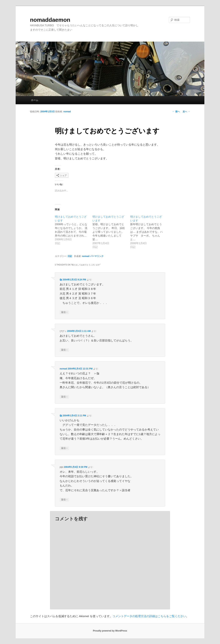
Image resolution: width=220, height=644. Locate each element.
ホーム (35, 100)
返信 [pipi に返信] (64, 500)
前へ (176, 112)
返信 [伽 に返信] (64, 312)
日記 (70, 256)
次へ (186, 112)
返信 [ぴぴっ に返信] (64, 350)
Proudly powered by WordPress (110, 631)
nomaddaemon (50, 20)
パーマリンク (97, 256)
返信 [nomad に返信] (64, 397)
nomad (67, 112)
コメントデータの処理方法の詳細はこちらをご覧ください (149, 616)
